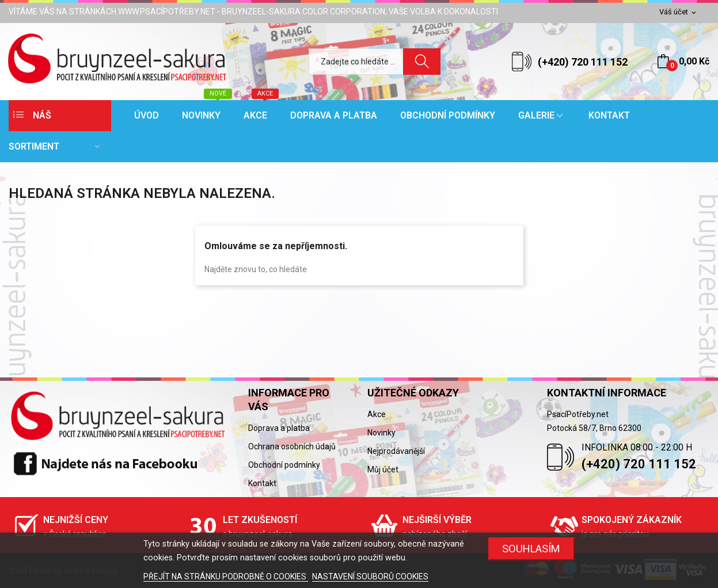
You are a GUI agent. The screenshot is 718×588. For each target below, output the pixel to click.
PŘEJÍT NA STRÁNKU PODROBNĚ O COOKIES (226, 576)
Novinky (381, 433)
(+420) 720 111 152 (583, 62)
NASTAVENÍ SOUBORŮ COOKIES (370, 576)
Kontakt (262, 483)
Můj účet (383, 469)
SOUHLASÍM (531, 549)
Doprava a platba (279, 428)
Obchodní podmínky (284, 465)
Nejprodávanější (396, 451)
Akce (377, 414)
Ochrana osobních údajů (292, 446)
